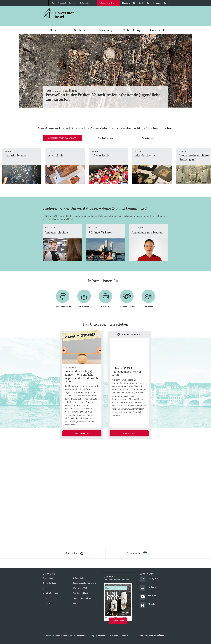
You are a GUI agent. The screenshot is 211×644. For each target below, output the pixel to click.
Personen (156, 4)
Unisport (46, 603)
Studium (80, 30)
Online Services (49, 583)
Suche (141, 4)
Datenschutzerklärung (85, 636)
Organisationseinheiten (68, 3)
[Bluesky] (147, 605)
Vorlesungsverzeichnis (83, 598)
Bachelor (105, 138)
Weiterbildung (131, 30)
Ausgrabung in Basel (105, 95)
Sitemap (102, 636)
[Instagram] (149, 580)
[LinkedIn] (148, 588)
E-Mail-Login (48, 578)
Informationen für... (107, 3)
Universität (157, 30)
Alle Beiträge (82, 433)
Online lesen (118, 620)
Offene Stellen (79, 578)
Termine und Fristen (82, 593)
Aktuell (54, 30)
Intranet (76, 603)
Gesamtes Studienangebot (62, 138)
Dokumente (86, 3)
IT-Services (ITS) (80, 588)
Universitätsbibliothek (52, 598)
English (52, 3)
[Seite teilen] (74, 553)
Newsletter (113, 636)
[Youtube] (148, 597)
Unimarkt (46, 588)
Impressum (68, 636)
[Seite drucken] (137, 553)
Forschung (105, 30)
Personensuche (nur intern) (85, 583)
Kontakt (125, 636)
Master (149, 138)
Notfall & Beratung (50, 593)
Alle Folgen (129, 433)
